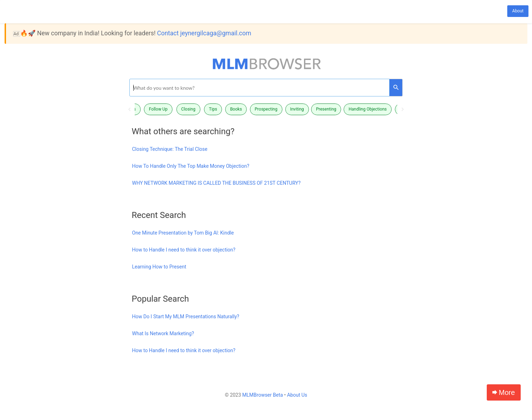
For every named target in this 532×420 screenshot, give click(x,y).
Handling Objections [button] (368, 109)
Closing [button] (188, 109)
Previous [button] (129, 110)
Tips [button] (213, 109)
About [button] (518, 11)
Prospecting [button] (266, 109)
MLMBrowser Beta (262, 395)
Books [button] (236, 109)
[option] (266, 109)
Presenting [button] (326, 109)
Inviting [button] (297, 109)
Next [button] (403, 110)
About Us (297, 395)
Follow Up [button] (158, 109)
